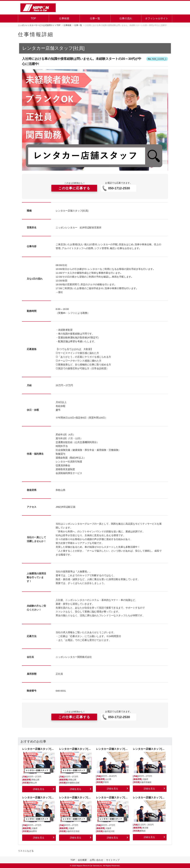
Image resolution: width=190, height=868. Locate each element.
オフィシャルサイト (157, 18)
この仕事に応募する (74, 188)
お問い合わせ (96, 860)
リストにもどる (26, 851)
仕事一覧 (95, 18)
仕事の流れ (126, 18)
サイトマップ (113, 860)
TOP (33, 18)
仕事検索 (64, 18)
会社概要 (82, 860)
